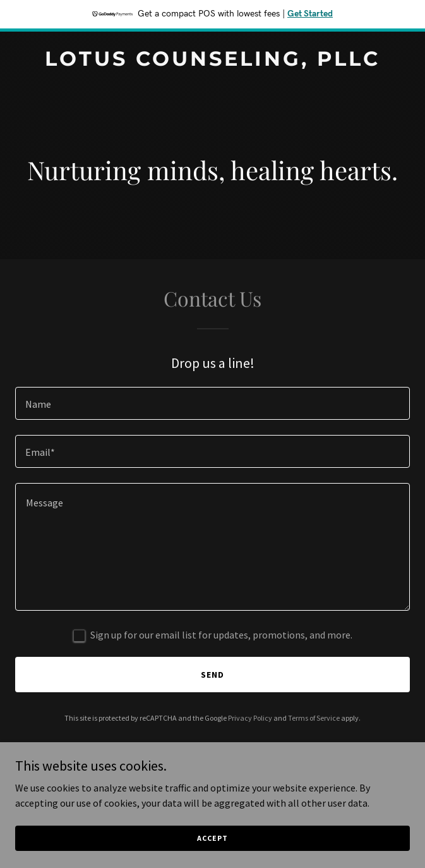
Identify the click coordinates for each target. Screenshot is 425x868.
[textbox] (212, 403)
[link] (212, 62)
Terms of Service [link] (314, 718)
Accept (212, 838)
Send (212, 675)
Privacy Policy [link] (250, 718)
